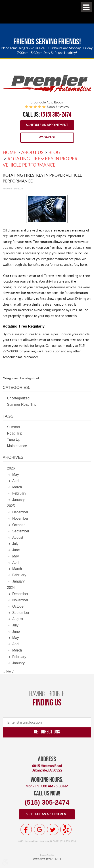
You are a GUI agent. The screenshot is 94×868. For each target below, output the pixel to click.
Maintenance (17, 446)
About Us (32, 152)
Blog (54, 152)
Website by (47, 859)
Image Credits (47, 855)
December (20, 512)
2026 (11, 468)
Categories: (16, 388)
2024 (11, 588)
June (16, 550)
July (15, 544)
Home (9, 152)
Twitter (53, 829)
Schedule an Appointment (47, 125)
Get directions (47, 732)
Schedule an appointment (47, 814)
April (16, 481)
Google (40, 829)
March (17, 487)
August (18, 537)
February (19, 493)
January (18, 500)
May (16, 475)
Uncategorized (29, 378)
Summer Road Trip (22, 404)
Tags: (9, 416)
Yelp (66, 829)
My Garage (47, 137)
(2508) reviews (58, 107)
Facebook (26, 829)
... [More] (8, 672)
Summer (14, 427)
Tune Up (14, 440)
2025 (11, 506)
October (18, 525)
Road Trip (15, 433)
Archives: (14, 457)
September (21, 531)
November (20, 518)
